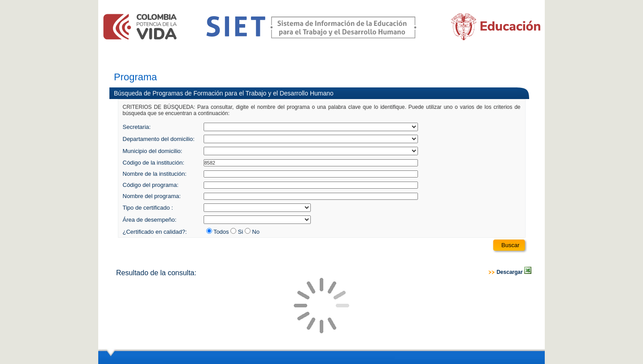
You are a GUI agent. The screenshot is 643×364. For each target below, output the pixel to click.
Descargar (514, 272)
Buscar (510, 245)
